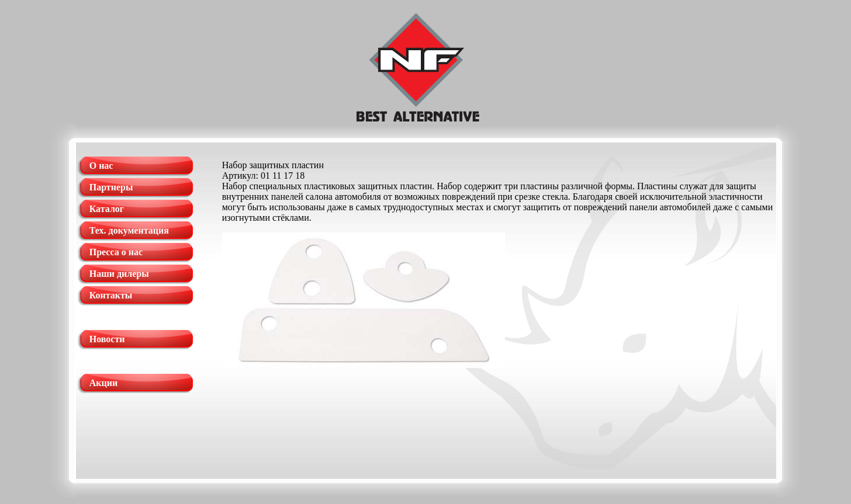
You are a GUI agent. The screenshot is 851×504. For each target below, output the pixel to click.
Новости (107, 339)
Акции (103, 383)
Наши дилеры (119, 274)
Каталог (107, 209)
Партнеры (111, 187)
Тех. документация (129, 230)
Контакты (111, 295)
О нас (101, 166)
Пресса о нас (116, 252)
